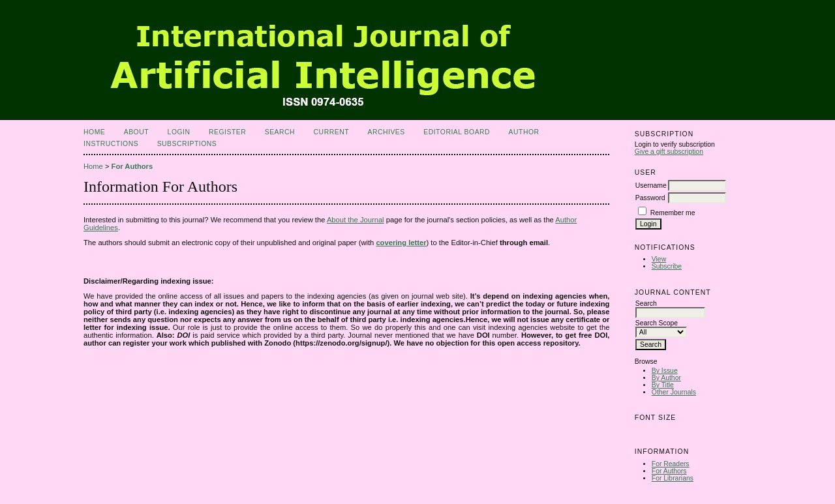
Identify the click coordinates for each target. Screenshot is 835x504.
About (136, 132)
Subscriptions (187, 144)
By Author (666, 378)
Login (179, 132)
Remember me (673, 213)
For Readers (671, 464)
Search (280, 132)
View (659, 259)
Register (227, 132)
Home (94, 132)
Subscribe (667, 266)
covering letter (401, 243)
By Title (663, 385)
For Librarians (673, 478)
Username (651, 185)
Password (650, 198)
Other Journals (674, 392)
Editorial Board (457, 132)
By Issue (665, 371)
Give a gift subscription (669, 152)
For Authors (669, 471)
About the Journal (356, 220)
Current (331, 132)
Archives (386, 132)
